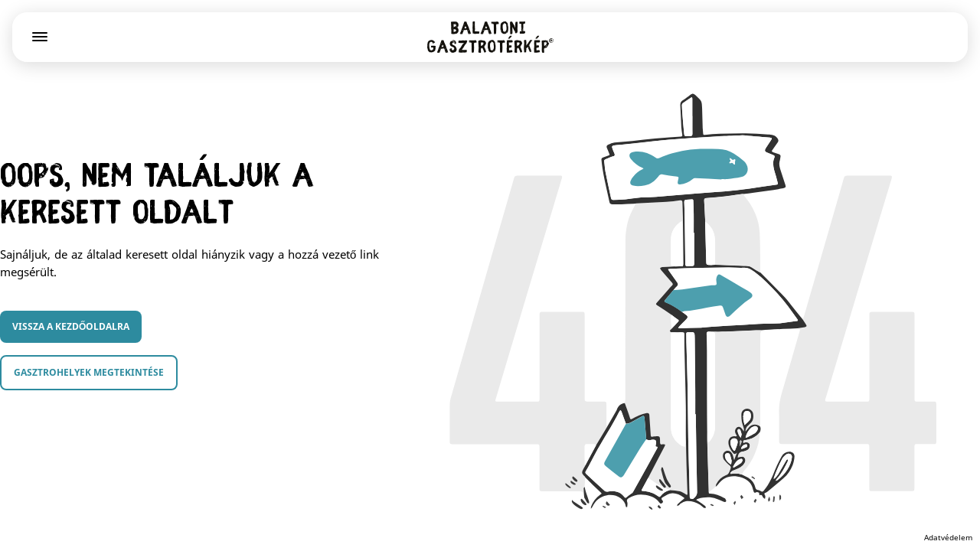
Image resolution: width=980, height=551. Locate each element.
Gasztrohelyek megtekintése (89, 372)
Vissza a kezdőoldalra (71, 326)
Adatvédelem (948, 537)
